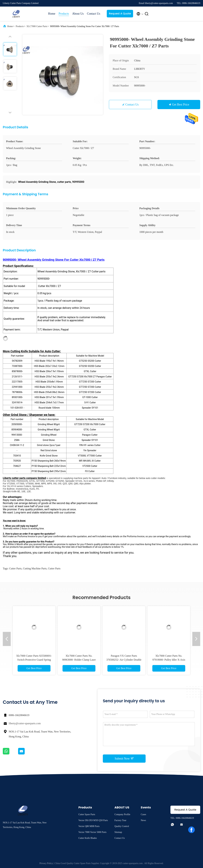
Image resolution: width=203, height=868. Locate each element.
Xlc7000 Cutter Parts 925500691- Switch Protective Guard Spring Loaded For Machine (34, 660)
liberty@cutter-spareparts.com (25, 723)
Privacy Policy (46, 863)
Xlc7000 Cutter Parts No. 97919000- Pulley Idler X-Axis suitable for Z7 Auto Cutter (169, 660)
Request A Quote (120, 14)
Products (64, 14)
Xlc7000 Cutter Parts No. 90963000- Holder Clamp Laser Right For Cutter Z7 (79, 660)
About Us (78, 14)
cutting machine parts (35, 568)
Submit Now (124, 758)
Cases (144, 814)
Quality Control (122, 826)
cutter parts (15, 568)
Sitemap (118, 832)
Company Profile (122, 814)
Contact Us (94, 14)
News (143, 820)
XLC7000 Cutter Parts (37, 26)
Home (52, 14)
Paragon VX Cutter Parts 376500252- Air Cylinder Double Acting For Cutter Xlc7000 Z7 (124, 660)
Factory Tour (120, 820)
